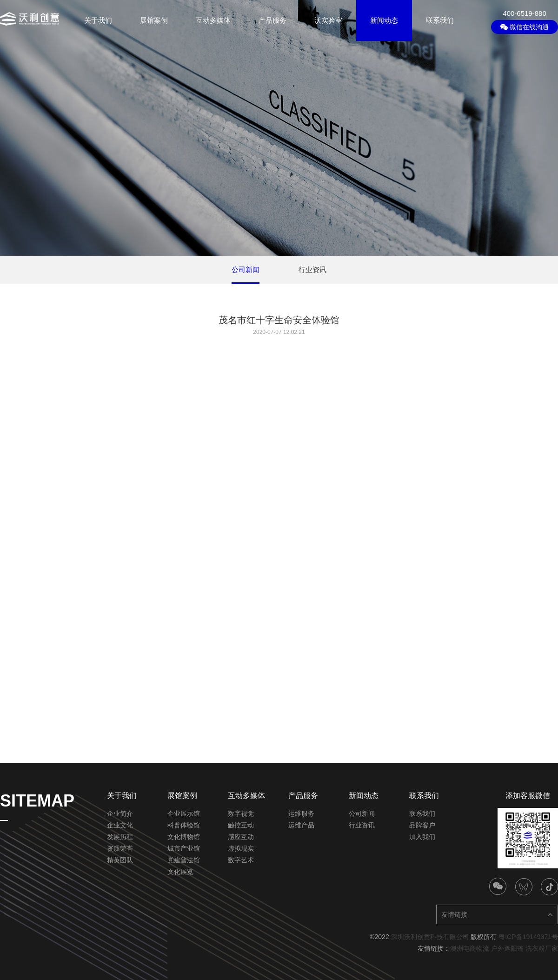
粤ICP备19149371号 (528, 937)
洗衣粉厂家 (542, 948)
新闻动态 (384, 20)
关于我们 (98, 20)
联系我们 (440, 20)
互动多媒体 (213, 20)
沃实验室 (328, 20)
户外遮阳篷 (507, 948)
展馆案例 (154, 20)
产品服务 (272, 20)
